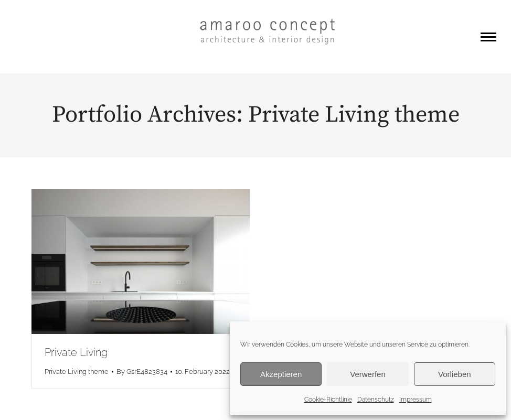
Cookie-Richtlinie (328, 400)
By (142, 371)
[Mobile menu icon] (488, 37)
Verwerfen (368, 374)
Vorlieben (455, 374)
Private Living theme (77, 371)
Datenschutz (376, 400)
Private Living (76, 352)
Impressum (416, 400)
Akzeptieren (281, 374)
